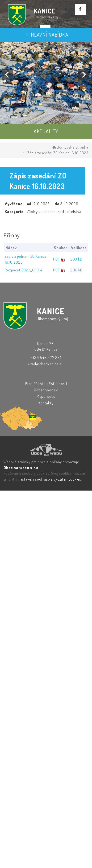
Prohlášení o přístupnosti (46, 383)
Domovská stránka (70, 147)
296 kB (76, 270)
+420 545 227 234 (46, 357)
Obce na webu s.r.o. (22, 467)
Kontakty (46, 403)
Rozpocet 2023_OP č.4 (24, 270)
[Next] (83, 75)
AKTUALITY (46, 131)
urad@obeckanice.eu (46, 364)
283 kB (76, 259)
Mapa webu (46, 396)
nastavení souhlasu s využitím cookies (50, 479)
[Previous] (8, 75)
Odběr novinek (46, 390)
